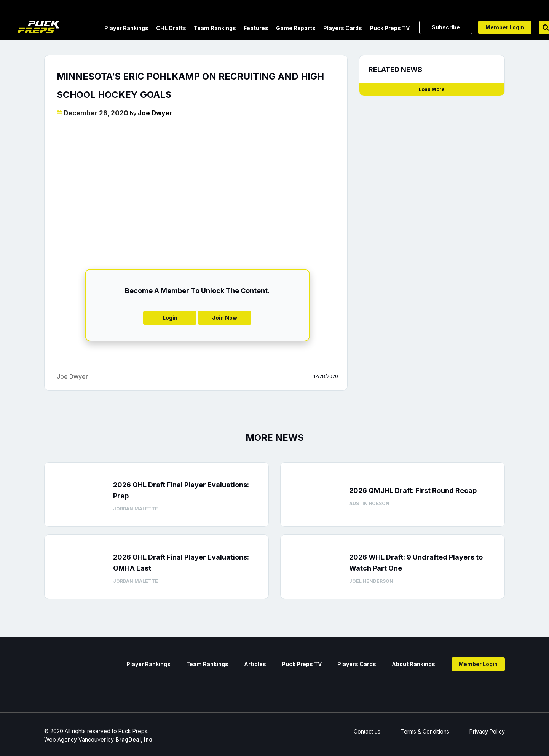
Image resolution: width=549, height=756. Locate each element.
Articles (255, 664)
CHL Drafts (171, 28)
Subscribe (446, 27)
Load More (432, 89)
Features (256, 28)
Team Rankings (215, 28)
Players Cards (343, 28)
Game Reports (296, 28)
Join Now (225, 318)
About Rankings (413, 664)
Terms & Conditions (425, 731)
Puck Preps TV (390, 28)
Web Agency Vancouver (75, 739)
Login (170, 318)
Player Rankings (126, 28)
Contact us (367, 731)
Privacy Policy (487, 731)
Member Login (505, 27)
